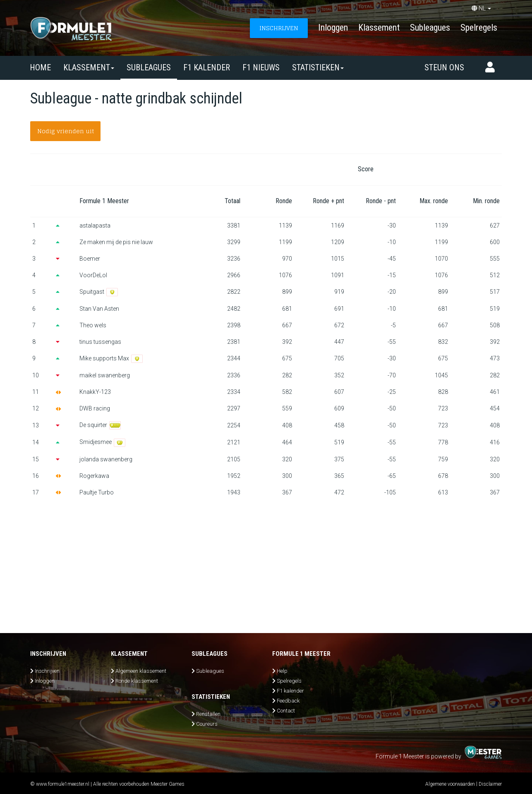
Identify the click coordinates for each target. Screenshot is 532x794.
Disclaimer (490, 784)
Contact (286, 711)
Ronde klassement (137, 681)
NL (481, 8)
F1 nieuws (261, 67)
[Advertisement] (266, 563)
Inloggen (333, 28)
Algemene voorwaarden (450, 784)
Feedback (288, 701)
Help (282, 671)
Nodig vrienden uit (66, 131)
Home (40, 67)
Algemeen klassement (141, 671)
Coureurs (207, 724)
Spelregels (479, 28)
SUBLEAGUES (149, 67)
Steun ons (444, 67)
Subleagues (430, 28)
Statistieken (318, 67)
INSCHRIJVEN (279, 28)
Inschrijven (47, 671)
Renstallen (208, 714)
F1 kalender (207, 67)
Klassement (379, 28)
